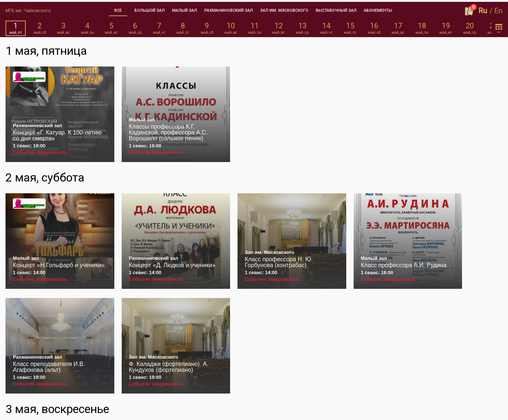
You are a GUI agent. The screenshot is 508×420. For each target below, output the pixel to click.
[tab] (118, 9)
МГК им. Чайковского (28, 9)
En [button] (498, 9)
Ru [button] (483, 9)
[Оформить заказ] (469, 9)
